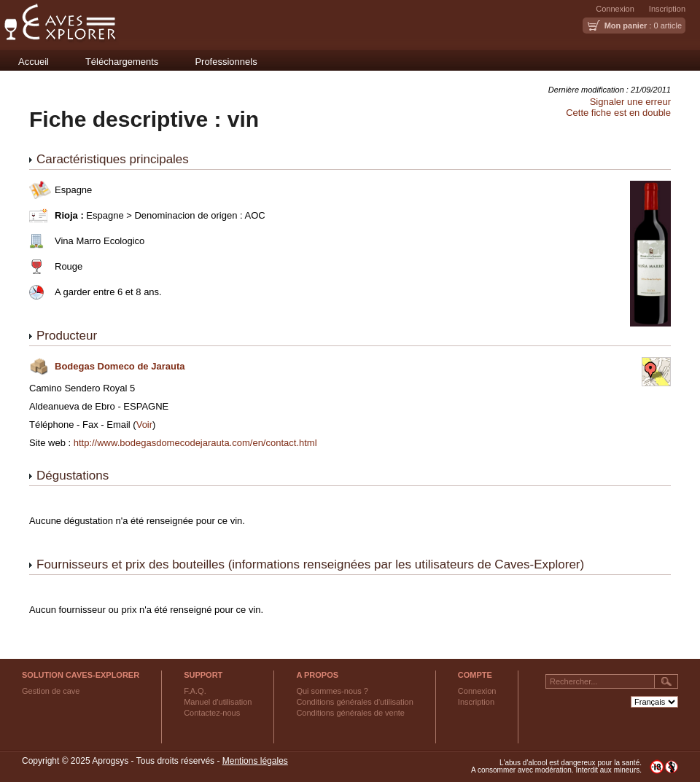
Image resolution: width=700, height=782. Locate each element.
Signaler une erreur (630, 102)
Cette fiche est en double (618, 113)
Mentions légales (255, 761)
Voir (144, 425)
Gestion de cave (51, 691)
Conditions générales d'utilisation (354, 702)
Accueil (34, 62)
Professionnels (226, 62)
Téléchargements (122, 62)
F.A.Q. (195, 691)
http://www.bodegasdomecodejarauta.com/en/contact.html (195, 443)
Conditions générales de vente (350, 713)
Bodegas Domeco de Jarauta (120, 366)
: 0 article (643, 26)
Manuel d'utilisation (218, 702)
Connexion (615, 9)
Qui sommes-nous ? (332, 691)
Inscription (667, 9)
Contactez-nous (212, 713)
